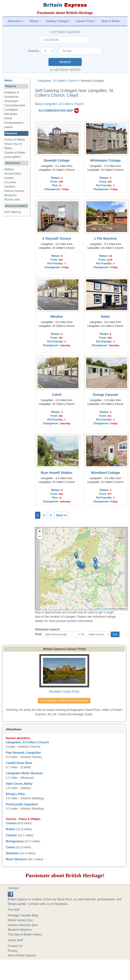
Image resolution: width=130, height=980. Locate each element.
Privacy (13, 951)
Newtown (12, 853)
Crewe (10, 847)
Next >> (62, 515)
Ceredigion (11, 110)
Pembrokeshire (14, 123)
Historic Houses (14, 191)
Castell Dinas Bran (19, 763)
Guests (34, 51)
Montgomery (15, 841)
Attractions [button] (16, 21)
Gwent (8, 127)
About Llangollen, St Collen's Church (59, 104)
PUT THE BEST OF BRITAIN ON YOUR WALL (64, 701)
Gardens (10, 187)
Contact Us (15, 946)
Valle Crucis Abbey (19, 784)
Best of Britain (111, 21)
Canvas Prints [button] (86, 21)
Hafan (105, 317)
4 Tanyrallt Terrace (57, 238)
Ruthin (11, 829)
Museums (10, 195)
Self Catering (13, 212)
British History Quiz (21, 920)
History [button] (35, 21)
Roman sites (12, 200)
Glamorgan (11, 101)
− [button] (40, 537)
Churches (10, 182)
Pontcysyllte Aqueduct (22, 804)
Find (38, 634)
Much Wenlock (16, 859)
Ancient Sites (13, 174)
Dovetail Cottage (57, 160)
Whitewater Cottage (106, 160)
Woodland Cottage (105, 473)
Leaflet (98, 608)
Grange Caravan (106, 395)
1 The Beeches (106, 238)
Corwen (11, 823)
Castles (9, 178)
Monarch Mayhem (20, 930)
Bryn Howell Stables (57, 473)
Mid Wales (11, 114)
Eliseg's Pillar (15, 794)
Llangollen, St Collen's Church (58, 81)
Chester (11, 835)
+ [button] (40, 532)
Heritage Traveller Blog (23, 915)
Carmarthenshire (15, 105)
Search (65, 62)
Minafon (57, 317)
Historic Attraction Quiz (23, 925)
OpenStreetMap (110, 608)
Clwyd (8, 118)
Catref (57, 395)
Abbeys (9, 169)
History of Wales (15, 140)
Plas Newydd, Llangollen (23, 753)
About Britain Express (22, 955)
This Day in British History (25, 934)
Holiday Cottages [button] (58, 21)
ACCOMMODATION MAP (56, 111)
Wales (8, 80)
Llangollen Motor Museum (24, 773)
